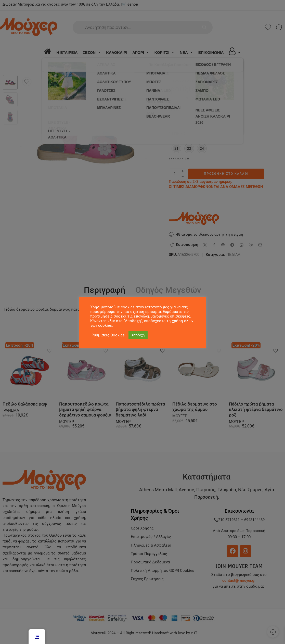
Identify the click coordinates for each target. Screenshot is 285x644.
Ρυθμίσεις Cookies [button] (108, 335)
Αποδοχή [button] (138, 335)
